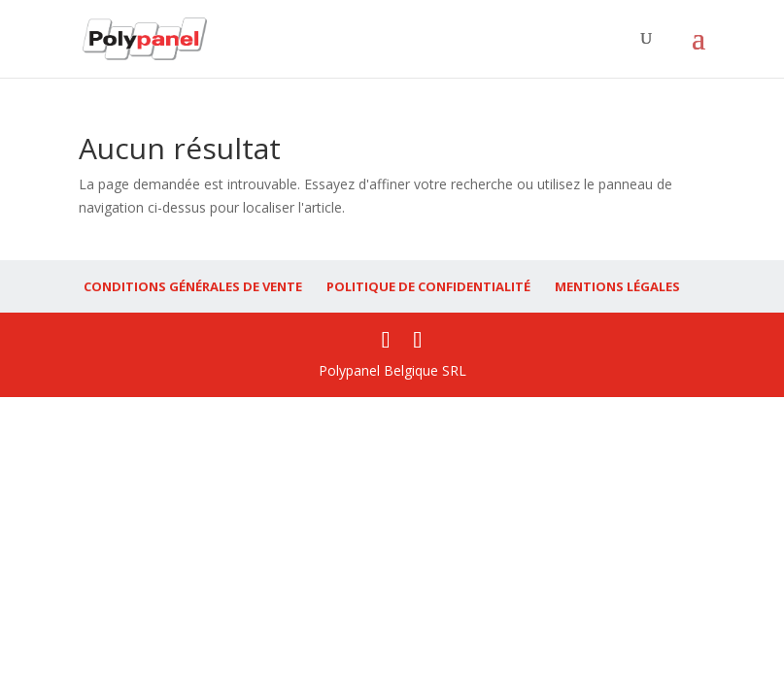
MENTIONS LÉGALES (617, 286)
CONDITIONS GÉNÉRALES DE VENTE (193, 286)
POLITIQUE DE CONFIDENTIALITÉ (428, 286)
